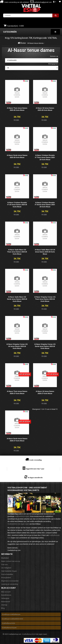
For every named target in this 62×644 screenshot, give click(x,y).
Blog (3, 608)
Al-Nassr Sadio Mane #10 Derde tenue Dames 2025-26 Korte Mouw (17, 299)
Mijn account (6, 592)
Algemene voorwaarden (10, 581)
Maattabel (5, 558)
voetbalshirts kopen (22, 516)
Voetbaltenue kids (8, 623)
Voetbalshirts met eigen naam (18, 524)
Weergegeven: (53, 64)
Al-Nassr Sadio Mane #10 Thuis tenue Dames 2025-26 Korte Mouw (17, 252)
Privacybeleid (6, 578)
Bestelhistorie (6, 595)
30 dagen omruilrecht (35, 478)
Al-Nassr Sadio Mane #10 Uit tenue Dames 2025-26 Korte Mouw (45, 252)
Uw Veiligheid (6, 568)
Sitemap (4, 605)
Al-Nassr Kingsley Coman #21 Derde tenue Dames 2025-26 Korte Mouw (45, 346)
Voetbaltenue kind (29, 634)
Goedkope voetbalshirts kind (12, 619)
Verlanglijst (5, 598)
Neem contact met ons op (11, 561)
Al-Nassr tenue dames (35, 43)
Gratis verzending (35, 460)
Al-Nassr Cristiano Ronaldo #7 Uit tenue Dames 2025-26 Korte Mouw (17, 205)
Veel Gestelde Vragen (9, 571)
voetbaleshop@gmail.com (43, 2)
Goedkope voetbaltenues (11, 614)
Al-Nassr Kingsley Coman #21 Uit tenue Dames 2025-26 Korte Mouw (17, 346)
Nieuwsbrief (6, 602)
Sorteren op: (54, 56)
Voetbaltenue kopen (9, 628)
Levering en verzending (10, 584)
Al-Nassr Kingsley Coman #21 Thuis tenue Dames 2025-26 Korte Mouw (45, 299)
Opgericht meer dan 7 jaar (35, 469)
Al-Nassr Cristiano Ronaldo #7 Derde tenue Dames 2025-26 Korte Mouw (45, 205)
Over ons (4, 565)
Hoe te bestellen (7, 574)
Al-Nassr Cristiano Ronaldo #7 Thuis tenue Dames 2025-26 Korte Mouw (45, 157)
